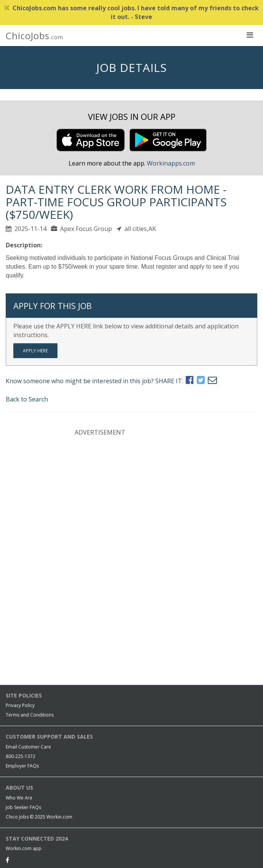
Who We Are (19, 798)
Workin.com (59, 817)
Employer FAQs (22, 766)
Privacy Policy (20, 705)
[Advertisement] (132, 492)
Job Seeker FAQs (23, 807)
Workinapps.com (171, 163)
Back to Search (27, 399)
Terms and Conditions (30, 715)
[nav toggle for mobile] (250, 35)
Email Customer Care (28, 747)
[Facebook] (7, 860)
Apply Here (35, 351)
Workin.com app (24, 848)
